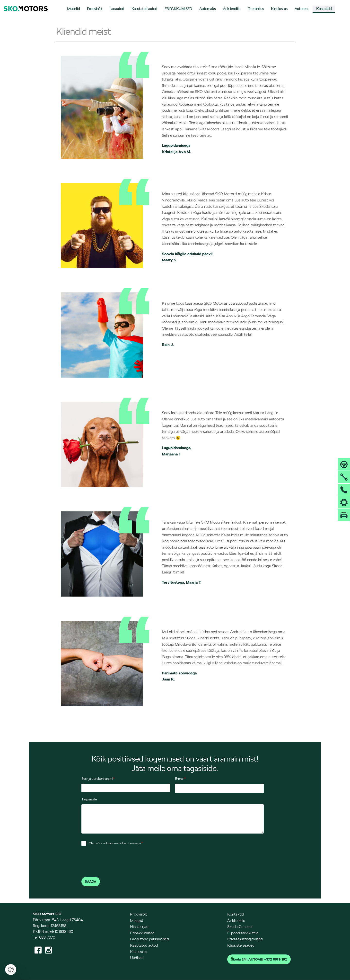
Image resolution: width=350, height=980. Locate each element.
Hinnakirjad (139, 927)
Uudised (137, 958)
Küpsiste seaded (241, 945)
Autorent (302, 9)
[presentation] (118, 862)
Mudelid (73, 9)
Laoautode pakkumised (149, 939)
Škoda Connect (240, 927)
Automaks (207, 9)
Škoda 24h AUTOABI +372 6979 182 (259, 959)
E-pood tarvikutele (243, 933)
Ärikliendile (232, 9)
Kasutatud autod (144, 9)
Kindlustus (279, 9)
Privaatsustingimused (245, 939)
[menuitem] (73, 9)
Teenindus (256, 9)
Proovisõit (95, 9)
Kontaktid (324, 9)
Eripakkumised (142, 933)
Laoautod (117, 9)
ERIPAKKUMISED (178, 9)
